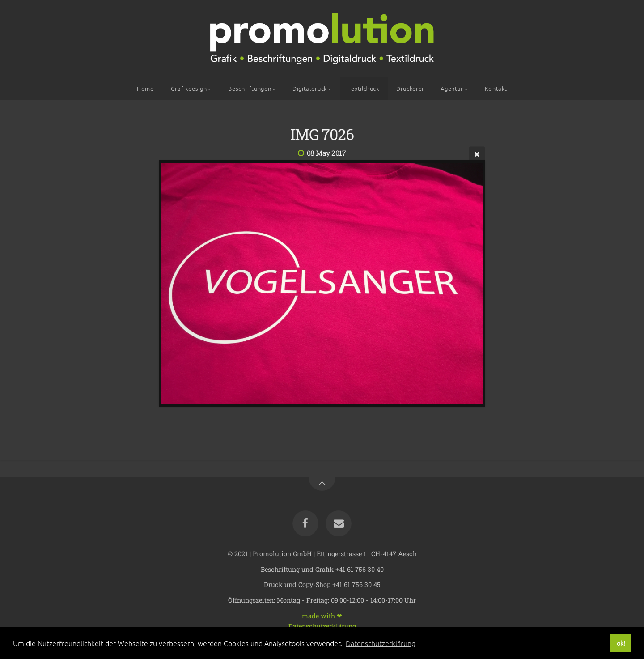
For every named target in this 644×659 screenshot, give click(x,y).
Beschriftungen (250, 88)
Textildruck (364, 88)
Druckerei (410, 88)
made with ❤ (322, 615)
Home (145, 88)
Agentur (452, 88)
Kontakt (496, 88)
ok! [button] (621, 643)
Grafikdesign (189, 88)
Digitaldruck (310, 88)
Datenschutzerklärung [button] (381, 643)
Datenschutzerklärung (322, 626)
